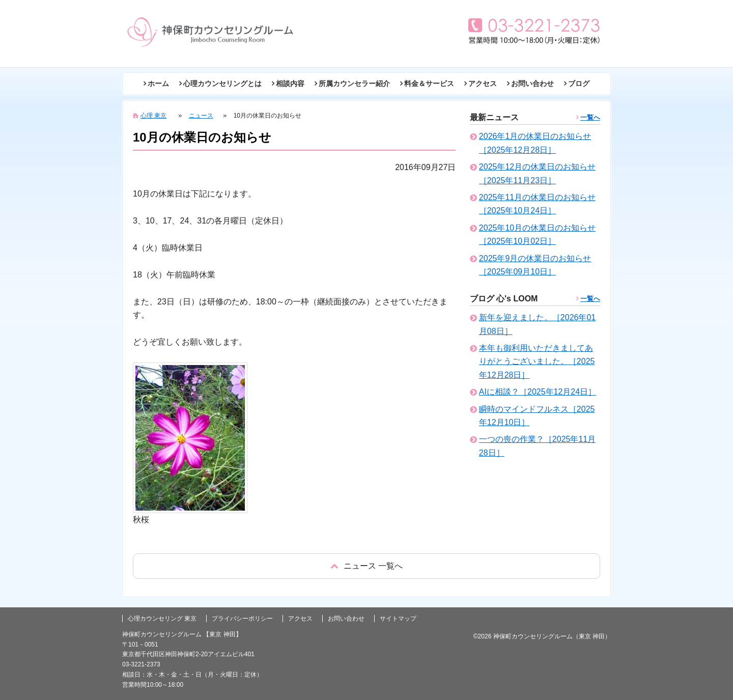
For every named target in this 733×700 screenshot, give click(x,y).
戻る (366, 566)
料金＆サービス (429, 83)
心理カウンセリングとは (222, 83)
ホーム (158, 83)
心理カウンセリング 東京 (162, 619)
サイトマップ (398, 619)
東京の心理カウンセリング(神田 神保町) (210, 32)
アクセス (483, 83)
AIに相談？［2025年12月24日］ (538, 392)
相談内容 (290, 83)
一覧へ (590, 117)
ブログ (579, 83)
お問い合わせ (532, 83)
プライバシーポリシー (242, 619)
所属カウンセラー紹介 (354, 83)
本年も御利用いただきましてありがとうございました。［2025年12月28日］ (537, 361)
